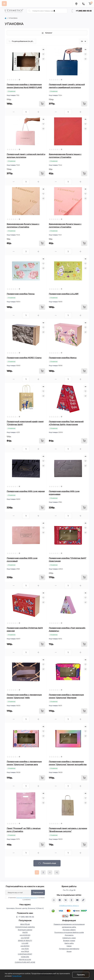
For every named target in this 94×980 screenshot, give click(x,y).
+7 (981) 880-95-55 (84, 11)
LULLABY (25, 943)
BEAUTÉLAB (25, 924)
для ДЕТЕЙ (25, 938)
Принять (81, 975)
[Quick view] (43, 49)
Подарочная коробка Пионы (21, 294)
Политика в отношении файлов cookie (69, 932)
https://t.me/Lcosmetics (60, 900)
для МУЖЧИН (25, 935)
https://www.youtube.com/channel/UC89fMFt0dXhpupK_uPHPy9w (77, 900)
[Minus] (14, 112)
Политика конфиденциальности (27, 898)
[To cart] (42, 104)
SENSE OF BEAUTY (25, 941)
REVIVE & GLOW (25, 960)
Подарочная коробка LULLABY (64, 294)
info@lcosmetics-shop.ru (69, 906)
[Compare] (43, 59)
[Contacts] (83, 4)
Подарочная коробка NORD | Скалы (24, 358)
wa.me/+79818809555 (54, 900)
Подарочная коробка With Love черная (26, 491)
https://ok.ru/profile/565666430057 (71, 900)
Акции (69, 951)
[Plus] (38, 112)
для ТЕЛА (25, 949)
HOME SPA (25, 957)
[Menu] (4, 4)
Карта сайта (69, 943)
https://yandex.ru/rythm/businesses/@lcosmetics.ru (83, 900)
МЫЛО (25, 932)
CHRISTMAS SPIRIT (25, 954)
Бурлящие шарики (25, 930)
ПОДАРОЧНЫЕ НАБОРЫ (25, 927)
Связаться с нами (69, 938)
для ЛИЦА (25, 951)
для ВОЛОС (25, 946)
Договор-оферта (69, 930)
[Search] (29, 11)
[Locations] (76, 4)
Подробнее (17, 976)
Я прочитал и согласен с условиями (26, 899)
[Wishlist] (43, 54)
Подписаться (38, 892)
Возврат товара (69, 941)
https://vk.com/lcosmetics (66, 900)
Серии (69, 946)
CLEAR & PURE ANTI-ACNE (25, 962)
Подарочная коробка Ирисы (63, 358)
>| (57, 872)
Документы (69, 935)
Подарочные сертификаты (69, 949)
